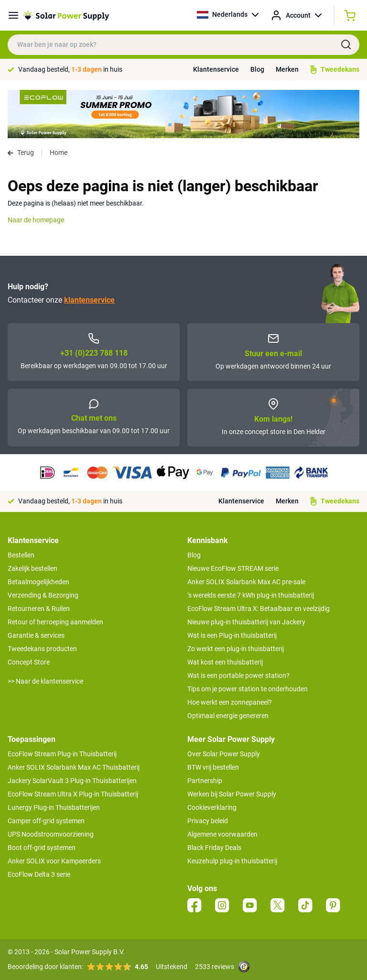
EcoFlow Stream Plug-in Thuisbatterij (62, 754)
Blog (257, 69)
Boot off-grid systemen (42, 848)
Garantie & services (36, 635)
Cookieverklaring (212, 807)
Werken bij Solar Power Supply (232, 794)
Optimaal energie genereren (228, 716)
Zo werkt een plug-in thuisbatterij (236, 649)
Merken (287, 69)
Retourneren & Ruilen (39, 609)
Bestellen (21, 555)
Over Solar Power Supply (224, 754)
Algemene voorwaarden (222, 834)
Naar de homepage (36, 220)
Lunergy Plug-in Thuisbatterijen (54, 807)
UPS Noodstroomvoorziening (51, 834)
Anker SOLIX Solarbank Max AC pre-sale (246, 582)
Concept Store (29, 662)
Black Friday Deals (214, 848)
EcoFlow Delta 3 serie (39, 874)
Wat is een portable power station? (238, 675)
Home (59, 152)
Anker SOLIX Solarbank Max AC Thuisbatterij (74, 767)
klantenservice (89, 300)
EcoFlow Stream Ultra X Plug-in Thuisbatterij (73, 794)
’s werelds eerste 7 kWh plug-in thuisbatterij (251, 595)
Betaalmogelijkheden (38, 582)
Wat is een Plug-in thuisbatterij (232, 635)
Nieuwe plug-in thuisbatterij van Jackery (246, 622)
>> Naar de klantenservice (45, 681)
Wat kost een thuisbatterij (225, 662)
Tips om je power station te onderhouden (248, 689)
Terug (21, 152)
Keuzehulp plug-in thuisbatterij (232, 861)
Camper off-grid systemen (46, 821)
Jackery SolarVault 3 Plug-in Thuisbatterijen (72, 781)
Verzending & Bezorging (43, 595)
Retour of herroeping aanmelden (55, 622)
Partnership (205, 781)
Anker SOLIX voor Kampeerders (54, 861)
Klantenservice (216, 69)
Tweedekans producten (42, 649)
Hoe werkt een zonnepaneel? (230, 702)
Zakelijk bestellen (32, 568)
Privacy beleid (208, 821)
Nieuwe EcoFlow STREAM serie (233, 568)
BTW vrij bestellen (213, 767)
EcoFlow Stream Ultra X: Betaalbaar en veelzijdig (259, 609)
